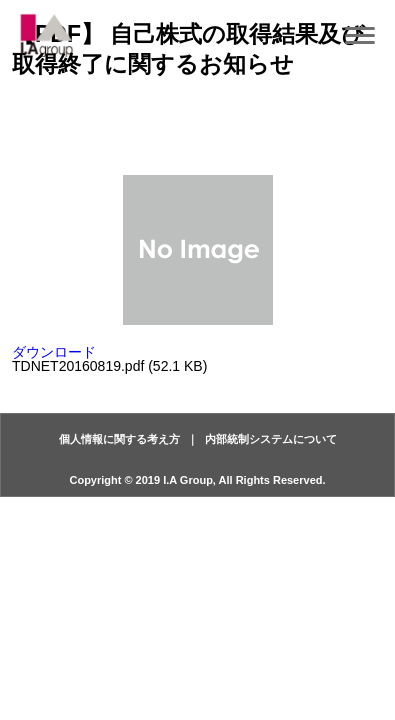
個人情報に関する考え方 (119, 439)
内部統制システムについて (271, 439)
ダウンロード (54, 352)
